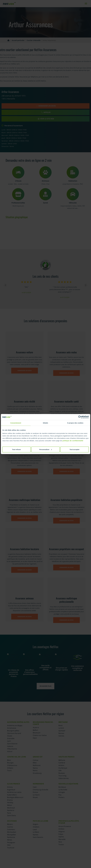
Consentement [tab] (16, 423)
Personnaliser (46, 449)
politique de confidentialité (73, 441)
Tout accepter (75, 449)
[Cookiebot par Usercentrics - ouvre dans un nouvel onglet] (80, 417)
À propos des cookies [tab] (75, 423)
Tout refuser (16, 449)
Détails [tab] (46, 423)
